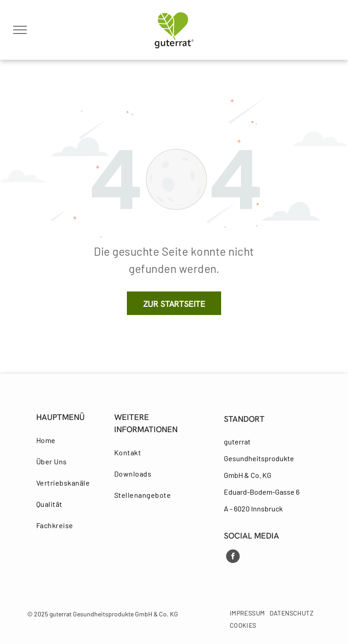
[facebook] (233, 557)
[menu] (20, 30)
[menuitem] (70, 440)
